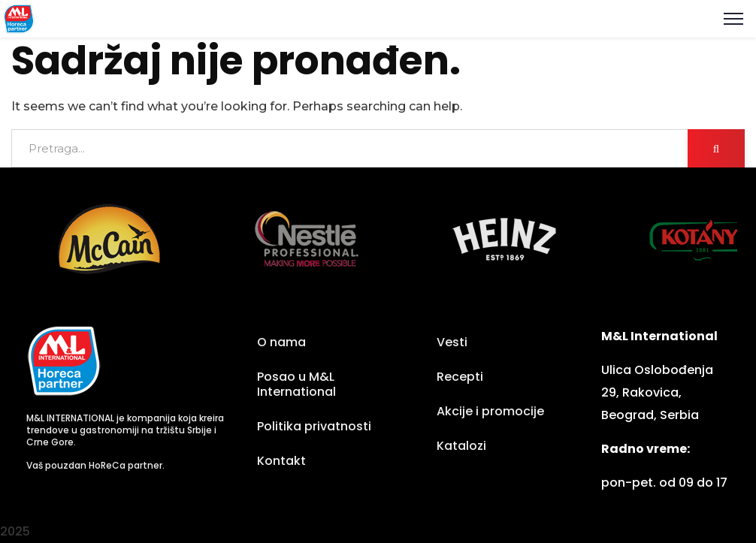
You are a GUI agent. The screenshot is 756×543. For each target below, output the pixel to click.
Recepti (460, 377)
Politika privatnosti (314, 426)
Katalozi (461, 446)
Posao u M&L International (296, 384)
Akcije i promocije (490, 411)
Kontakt (281, 461)
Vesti (452, 342)
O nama (281, 342)
